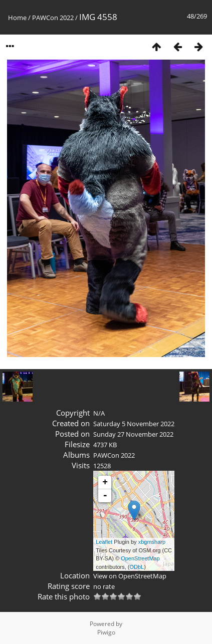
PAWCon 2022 (53, 18)
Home (17, 18)
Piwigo (106, 632)
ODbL (137, 567)
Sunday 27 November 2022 (133, 434)
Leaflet (104, 542)
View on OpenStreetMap (130, 576)
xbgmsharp (152, 542)
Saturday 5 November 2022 (134, 424)
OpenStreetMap (140, 558)
